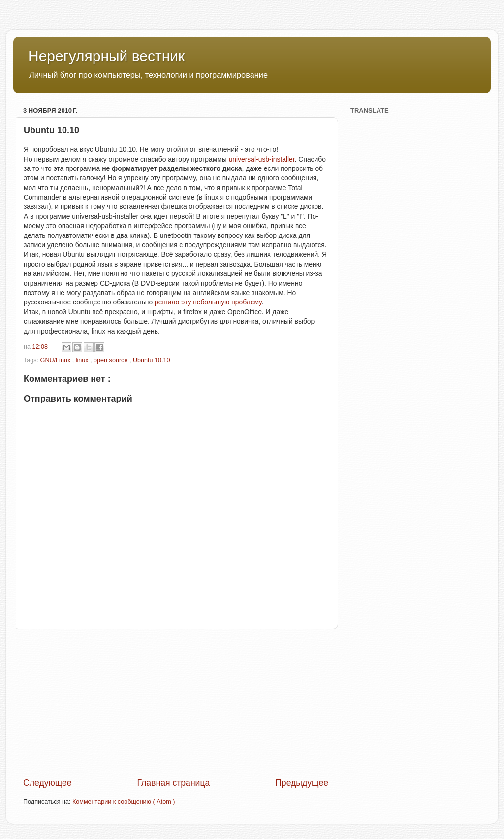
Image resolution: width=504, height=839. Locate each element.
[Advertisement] (176, 703)
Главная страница (173, 783)
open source (111, 360)
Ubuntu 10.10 (152, 360)
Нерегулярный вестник (106, 56)
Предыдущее (302, 783)
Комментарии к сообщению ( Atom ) (124, 802)
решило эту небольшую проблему (208, 302)
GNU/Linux (56, 360)
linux (83, 360)
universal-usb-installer (262, 159)
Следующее (47, 783)
